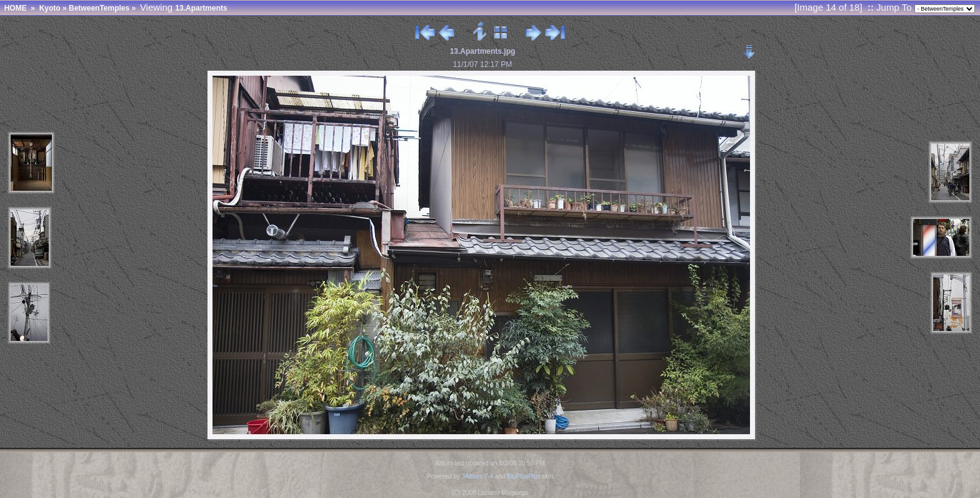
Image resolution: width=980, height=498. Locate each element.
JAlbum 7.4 (477, 476)
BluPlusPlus (523, 476)
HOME (16, 8)
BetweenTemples (99, 8)
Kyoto (50, 8)
